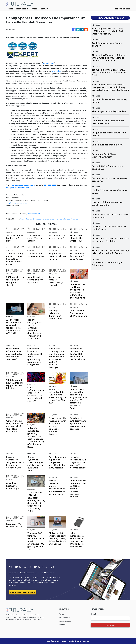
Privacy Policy (65, 618)
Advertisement (65, 621)
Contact (62, 625)
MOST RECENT (22, 9)
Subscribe (110, 625)
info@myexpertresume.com (18, 203)
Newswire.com (49, 63)
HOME (10, 9)
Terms (62, 614)
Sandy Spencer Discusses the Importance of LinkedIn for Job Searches (51, 219)
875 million (57, 71)
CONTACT (45, 9)
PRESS (34, 9)
